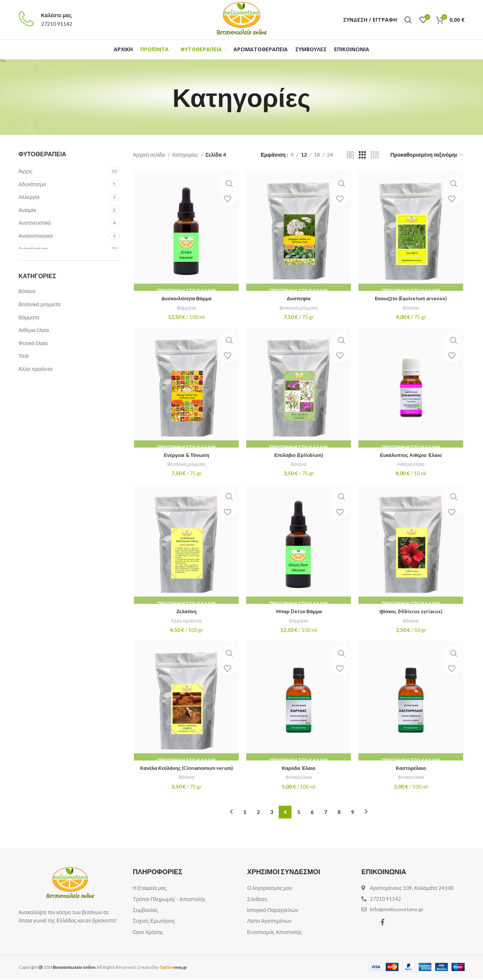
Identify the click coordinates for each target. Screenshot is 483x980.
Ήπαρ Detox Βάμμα (299, 614)
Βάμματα (29, 317)
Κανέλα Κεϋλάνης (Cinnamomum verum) (186, 772)
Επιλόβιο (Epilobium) (299, 457)
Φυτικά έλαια (33, 343)
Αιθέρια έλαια (34, 330)
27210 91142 (57, 24)
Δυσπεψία (299, 299)
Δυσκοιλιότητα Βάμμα (186, 299)
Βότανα (27, 291)
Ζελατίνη (186, 614)
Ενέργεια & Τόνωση (186, 457)
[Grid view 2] (350, 155)
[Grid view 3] (362, 155)
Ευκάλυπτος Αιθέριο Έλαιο (412, 457)
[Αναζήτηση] (408, 20)
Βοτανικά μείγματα (40, 304)
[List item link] (184, 890)
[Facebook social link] (383, 924)
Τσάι (24, 356)
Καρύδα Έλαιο (299, 772)
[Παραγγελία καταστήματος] (427, 155)
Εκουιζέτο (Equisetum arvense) (412, 299)
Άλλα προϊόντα (36, 369)
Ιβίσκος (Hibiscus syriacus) (412, 614)
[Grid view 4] (375, 155)
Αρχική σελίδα (149, 155)
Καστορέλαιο (412, 772)
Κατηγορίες (186, 155)
